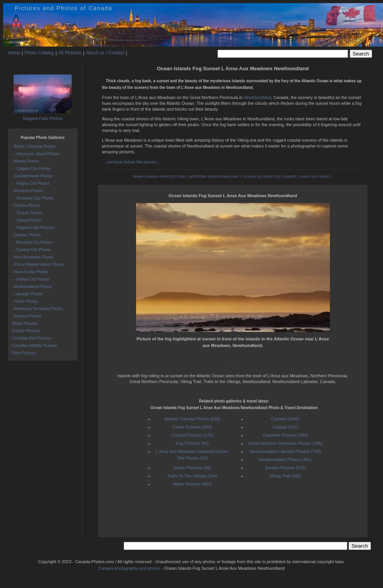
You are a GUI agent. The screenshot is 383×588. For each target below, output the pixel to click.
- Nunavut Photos (27, 316)
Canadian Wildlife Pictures (34, 346)
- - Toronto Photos (27, 213)
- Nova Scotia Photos (30, 272)
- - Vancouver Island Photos (35, 154)
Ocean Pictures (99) (192, 468)
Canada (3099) (285, 419)
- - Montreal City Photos (32, 242)
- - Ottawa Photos (27, 220)
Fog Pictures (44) (192, 443)
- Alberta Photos (25, 161)
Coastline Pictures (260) (285, 435)
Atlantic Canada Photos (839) (192, 419)
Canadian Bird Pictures (31, 338)
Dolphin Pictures (26, 331)
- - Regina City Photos (31, 183)
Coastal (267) (285, 427)
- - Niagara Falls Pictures (33, 228)
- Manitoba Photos (27, 191)
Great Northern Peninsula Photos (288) (286, 443)
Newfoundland (257, 97)
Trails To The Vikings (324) (192, 476)
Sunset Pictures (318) (285, 468)
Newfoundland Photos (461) (285, 460)
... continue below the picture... (131, 162)
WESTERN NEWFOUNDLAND (214, 177)
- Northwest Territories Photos (37, 309)
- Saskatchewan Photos (32, 176)
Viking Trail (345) (285, 476)
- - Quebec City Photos (31, 250)
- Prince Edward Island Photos (38, 265)
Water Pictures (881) (192, 484)
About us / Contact (105, 53)
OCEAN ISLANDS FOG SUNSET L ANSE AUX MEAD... (288, 177)
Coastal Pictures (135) (192, 435)
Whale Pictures (25, 323)
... (233, 366)
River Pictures (24, 353)
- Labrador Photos (27, 294)
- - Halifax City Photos (30, 279)
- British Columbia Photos (34, 147)
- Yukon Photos (25, 301)
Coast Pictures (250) (192, 427)
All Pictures (70, 53)
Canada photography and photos (129, 568)
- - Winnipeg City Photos (33, 198)
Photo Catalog (39, 53)
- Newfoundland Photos (32, 287)
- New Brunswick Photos (33, 257)
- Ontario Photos (26, 206)
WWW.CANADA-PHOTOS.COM (159, 177)
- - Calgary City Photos (31, 169)
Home (14, 53)
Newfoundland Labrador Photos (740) (285, 451)
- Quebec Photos (26, 235)
